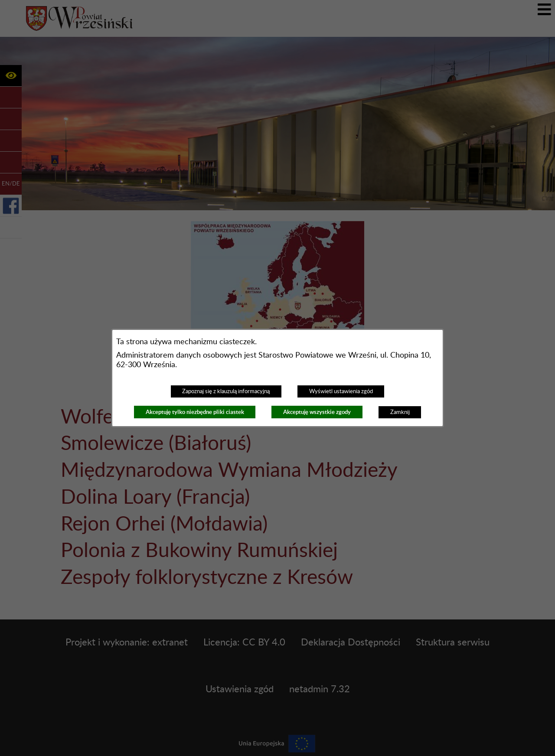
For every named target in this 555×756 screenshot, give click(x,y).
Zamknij (400, 412)
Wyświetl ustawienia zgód (341, 391)
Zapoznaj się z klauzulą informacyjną (226, 391)
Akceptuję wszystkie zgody (317, 412)
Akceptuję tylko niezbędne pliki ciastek (195, 412)
